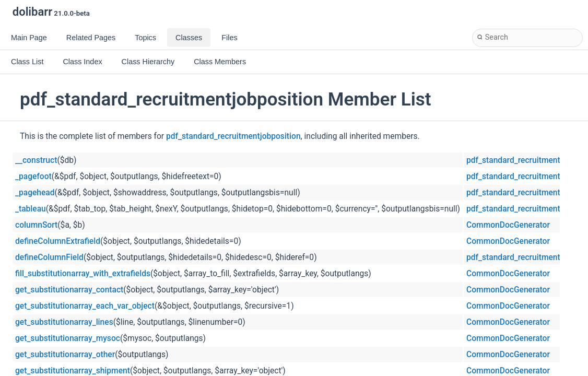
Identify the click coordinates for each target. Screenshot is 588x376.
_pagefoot (33, 177)
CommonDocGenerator (508, 225)
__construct (36, 160)
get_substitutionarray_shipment (73, 371)
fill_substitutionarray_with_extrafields (83, 274)
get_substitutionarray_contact (69, 290)
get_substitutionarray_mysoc (68, 338)
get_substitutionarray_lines (64, 322)
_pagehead (35, 193)
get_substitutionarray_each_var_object (85, 306)
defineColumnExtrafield (58, 241)
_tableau (31, 209)
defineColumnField (49, 257)
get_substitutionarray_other (65, 355)
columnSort (36, 225)
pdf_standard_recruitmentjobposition (233, 136)
